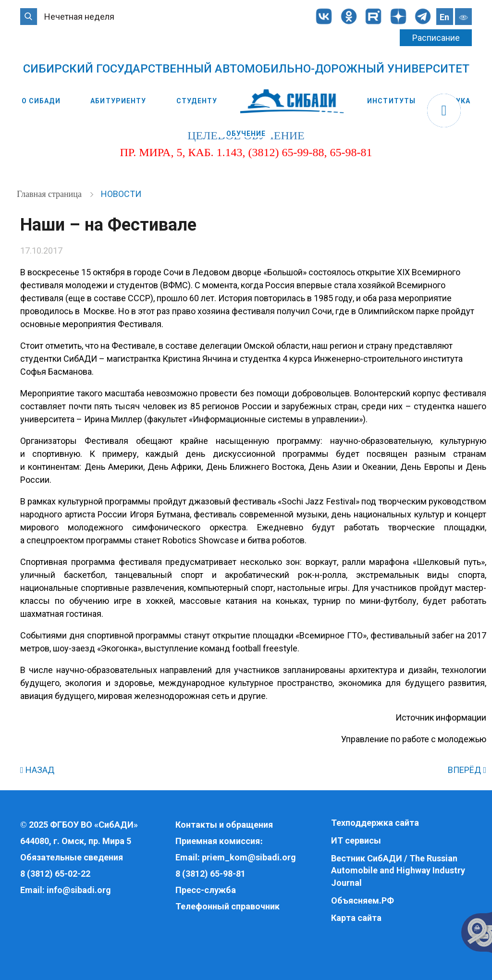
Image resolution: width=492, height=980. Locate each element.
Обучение (246, 134)
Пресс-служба (206, 890)
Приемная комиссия (218, 841)
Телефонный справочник (228, 906)
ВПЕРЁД (467, 770)
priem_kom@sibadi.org (249, 857)
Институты (391, 101)
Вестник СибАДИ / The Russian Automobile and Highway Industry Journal (398, 870)
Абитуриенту (118, 101)
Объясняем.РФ (363, 900)
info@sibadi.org (79, 890)
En (444, 17)
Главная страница (50, 194)
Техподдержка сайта (375, 823)
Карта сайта (356, 918)
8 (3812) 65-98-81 (210, 874)
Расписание (436, 38)
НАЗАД (37, 770)
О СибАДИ (41, 101)
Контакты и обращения (224, 825)
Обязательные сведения (72, 857)
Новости (121, 194)
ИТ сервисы (356, 840)
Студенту (197, 101)
